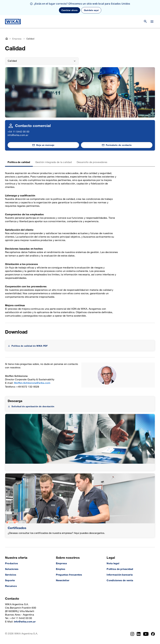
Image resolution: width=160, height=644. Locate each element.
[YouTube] (146, 634)
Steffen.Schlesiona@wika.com (32, 383)
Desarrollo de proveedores (92, 162)
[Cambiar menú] (152, 22)
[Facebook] (153, 634)
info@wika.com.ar (18, 135)
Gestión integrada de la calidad (53, 162)
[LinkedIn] (139, 634)
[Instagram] (132, 634)
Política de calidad (19, 162)
